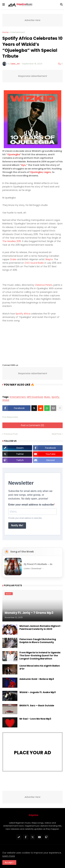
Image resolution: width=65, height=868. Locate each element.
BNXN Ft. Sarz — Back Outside (37, 706)
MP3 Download (35, 397)
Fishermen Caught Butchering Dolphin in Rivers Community (38, 641)
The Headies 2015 (12, 241)
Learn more (9, 856)
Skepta (49, 259)
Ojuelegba (14, 154)
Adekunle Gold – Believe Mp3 (37, 679)
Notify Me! (17, 525)
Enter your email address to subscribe (31, 505)
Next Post (56, 434)
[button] (4, 5)
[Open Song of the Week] (32, 567)
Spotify (55, 397)
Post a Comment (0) (33, 425)
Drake (13, 259)
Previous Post (11, 434)
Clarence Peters (44, 285)
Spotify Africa (23, 314)
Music (47, 397)
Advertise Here (32, 20)
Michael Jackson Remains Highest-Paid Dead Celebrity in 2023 (40, 628)
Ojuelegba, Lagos (40, 172)
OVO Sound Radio (34, 263)
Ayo (23, 165)
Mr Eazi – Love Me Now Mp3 (35, 719)
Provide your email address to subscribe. (25, 518)
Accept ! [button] (9, 862)
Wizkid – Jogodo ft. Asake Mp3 (38, 692)
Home (5, 32)
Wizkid (6, 400)
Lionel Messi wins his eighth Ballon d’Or (40, 667)
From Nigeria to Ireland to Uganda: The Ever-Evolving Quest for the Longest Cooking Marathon (40, 656)
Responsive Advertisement (33, 76)
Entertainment (18, 32)
